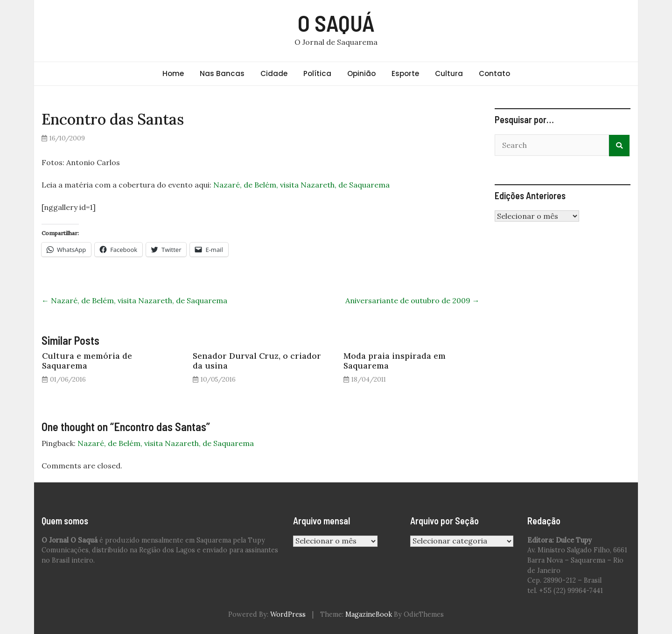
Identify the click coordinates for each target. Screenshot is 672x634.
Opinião (361, 73)
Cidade (274, 73)
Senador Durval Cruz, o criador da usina (257, 361)
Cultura (449, 73)
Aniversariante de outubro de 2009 (413, 300)
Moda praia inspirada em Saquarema (395, 361)
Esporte (405, 73)
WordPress (288, 614)
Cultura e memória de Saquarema (87, 361)
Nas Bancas (222, 73)
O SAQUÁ (336, 23)
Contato (494, 73)
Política (317, 73)
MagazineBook (369, 614)
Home (173, 73)
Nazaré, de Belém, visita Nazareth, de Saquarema (301, 185)
